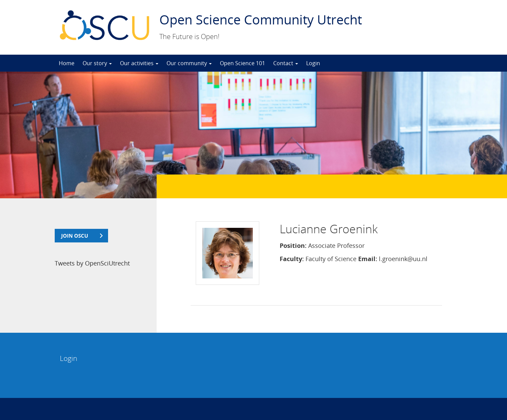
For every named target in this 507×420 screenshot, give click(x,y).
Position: (293, 245)
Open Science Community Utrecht (261, 19)
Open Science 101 (242, 63)
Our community (189, 63)
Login (313, 63)
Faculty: (292, 259)
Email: (368, 259)
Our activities (139, 63)
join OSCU (75, 236)
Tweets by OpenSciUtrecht (92, 263)
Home (67, 63)
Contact (286, 63)
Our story (97, 63)
